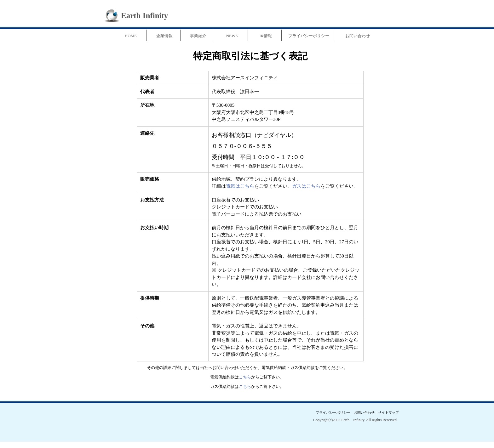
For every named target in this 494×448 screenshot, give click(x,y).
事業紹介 (198, 36)
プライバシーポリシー (309, 36)
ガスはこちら (306, 186)
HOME (131, 36)
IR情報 (266, 36)
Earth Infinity (144, 16)
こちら (245, 377)
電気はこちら (240, 186)
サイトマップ (388, 412)
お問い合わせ (358, 36)
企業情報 (164, 36)
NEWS (232, 36)
